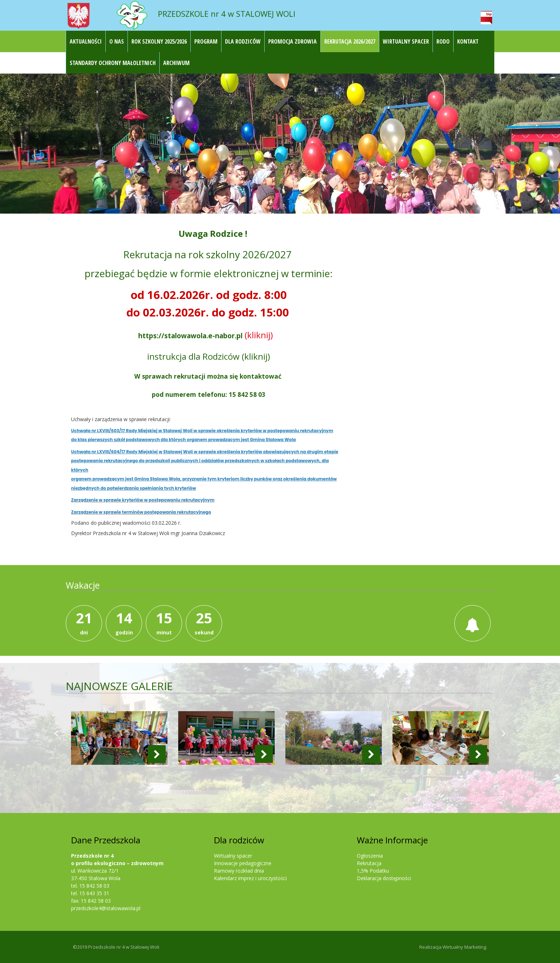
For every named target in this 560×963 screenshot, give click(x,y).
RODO (443, 41)
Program (206, 41)
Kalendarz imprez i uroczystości (250, 878)
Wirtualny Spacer (406, 41)
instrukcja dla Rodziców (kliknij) (209, 356)
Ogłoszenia (370, 856)
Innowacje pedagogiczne (243, 863)
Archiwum (176, 63)
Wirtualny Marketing (464, 947)
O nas (117, 41)
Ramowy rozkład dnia (239, 871)
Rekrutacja (369, 863)
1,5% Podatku (373, 871)
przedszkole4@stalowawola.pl (106, 908)
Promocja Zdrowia (292, 41)
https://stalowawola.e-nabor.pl (190, 336)
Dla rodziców (243, 41)
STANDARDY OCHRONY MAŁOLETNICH (113, 63)
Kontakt (468, 41)
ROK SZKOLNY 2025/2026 (159, 41)
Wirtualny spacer (233, 856)
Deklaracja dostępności (384, 878)
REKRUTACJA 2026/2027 (350, 41)
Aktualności (86, 41)
